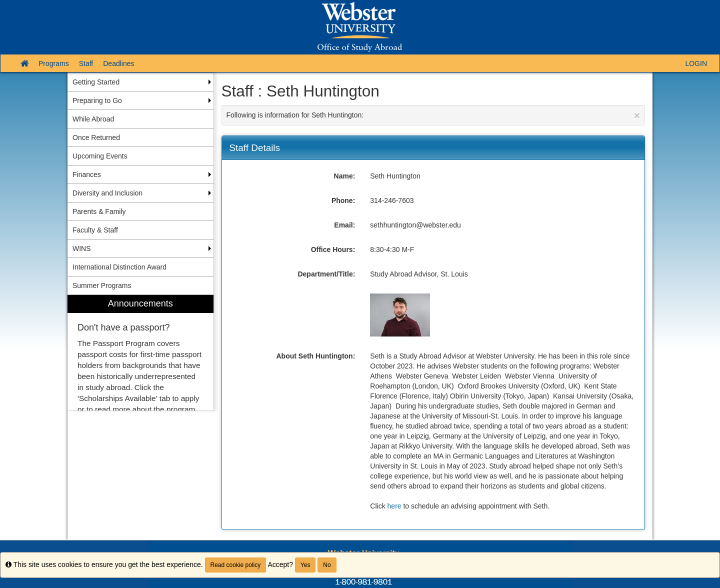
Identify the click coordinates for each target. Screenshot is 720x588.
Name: (345, 176)
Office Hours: (333, 249)
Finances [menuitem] (87, 174)
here (394, 506)
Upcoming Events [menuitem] (100, 156)
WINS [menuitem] (82, 248)
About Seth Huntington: (315, 356)
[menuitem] (140, 353)
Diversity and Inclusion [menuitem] (107, 193)
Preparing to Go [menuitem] (97, 100)
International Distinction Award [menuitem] (119, 267)
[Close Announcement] (637, 115)
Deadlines (118, 63)
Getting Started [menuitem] (96, 82)
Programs (54, 63)
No (327, 565)
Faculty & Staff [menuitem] (95, 230)
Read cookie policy (236, 565)
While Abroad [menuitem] (93, 119)
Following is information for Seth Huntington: (433, 115)
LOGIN (696, 63)
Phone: (343, 200)
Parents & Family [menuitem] (99, 211)
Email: (344, 225)
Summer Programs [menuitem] (102, 285)
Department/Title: (326, 274)
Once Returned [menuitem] (96, 137)
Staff (86, 63)
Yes (305, 565)
